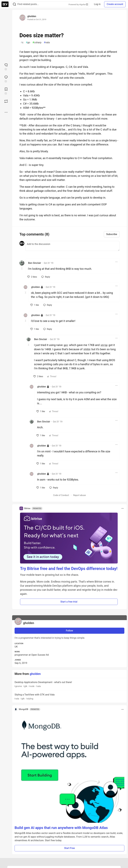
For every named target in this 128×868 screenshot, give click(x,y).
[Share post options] (6, 112)
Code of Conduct (61, 495)
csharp (37, 43)
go (28, 43)
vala (47, 43)
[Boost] (6, 101)
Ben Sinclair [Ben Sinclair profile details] (35, 263)
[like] (32, 277)
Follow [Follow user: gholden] (69, 631)
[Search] (14, 4)
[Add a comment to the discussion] (73, 246)
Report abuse (79, 495)
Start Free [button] (69, 848)
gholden (32, 16)
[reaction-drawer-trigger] (6, 67)
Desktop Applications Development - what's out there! (69, 684)
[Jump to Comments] (6, 79)
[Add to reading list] (6, 91)
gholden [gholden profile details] (36, 287)
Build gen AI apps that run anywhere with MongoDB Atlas (61, 828)
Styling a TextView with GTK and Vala (69, 697)
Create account (115, 4)
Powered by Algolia (78, 4)
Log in (97, 4)
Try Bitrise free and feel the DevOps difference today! (69, 569)
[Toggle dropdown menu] (116, 262)
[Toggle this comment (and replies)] (22, 268)
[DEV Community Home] (5, 4)
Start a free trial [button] (69, 602)
